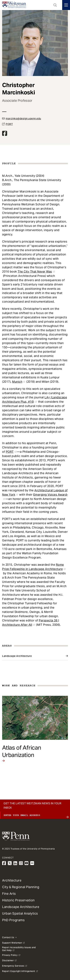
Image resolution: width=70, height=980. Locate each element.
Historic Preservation (18, 900)
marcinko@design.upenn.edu (23, 119)
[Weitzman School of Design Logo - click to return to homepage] (14, 5)
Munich (17, 382)
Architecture (12, 880)
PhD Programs (13, 920)
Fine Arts (9, 894)
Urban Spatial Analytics (20, 913)
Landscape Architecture (17, 656)
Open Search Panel (55, 5)
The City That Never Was (35, 272)
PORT (9, 124)
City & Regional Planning (21, 887)
